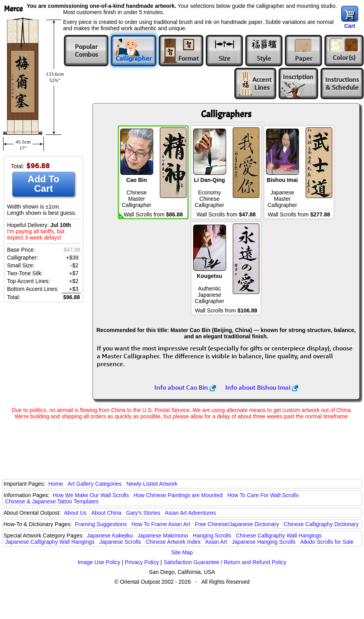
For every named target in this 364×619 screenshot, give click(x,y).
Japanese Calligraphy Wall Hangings (50, 542)
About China (106, 513)
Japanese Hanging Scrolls (264, 542)
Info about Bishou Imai (262, 387)
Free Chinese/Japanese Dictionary (237, 524)
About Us (75, 513)
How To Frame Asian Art (161, 524)
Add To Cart (44, 184)
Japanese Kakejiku (110, 535)
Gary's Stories (143, 513)
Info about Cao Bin (185, 387)
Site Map (182, 552)
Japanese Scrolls (120, 542)
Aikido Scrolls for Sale (327, 542)
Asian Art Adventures (190, 513)
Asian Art (216, 542)
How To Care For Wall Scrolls (263, 495)
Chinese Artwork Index (173, 542)
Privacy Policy (142, 562)
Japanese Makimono (163, 535)
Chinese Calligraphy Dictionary (321, 524)
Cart (350, 26)
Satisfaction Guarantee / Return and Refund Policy (225, 562)
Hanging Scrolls (212, 535)
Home (56, 484)
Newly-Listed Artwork (152, 484)
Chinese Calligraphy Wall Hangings (279, 535)
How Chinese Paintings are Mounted (178, 495)
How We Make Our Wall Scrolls (91, 495)
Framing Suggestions (101, 524)
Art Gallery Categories (95, 484)
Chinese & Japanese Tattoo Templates (52, 501)
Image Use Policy (99, 562)
